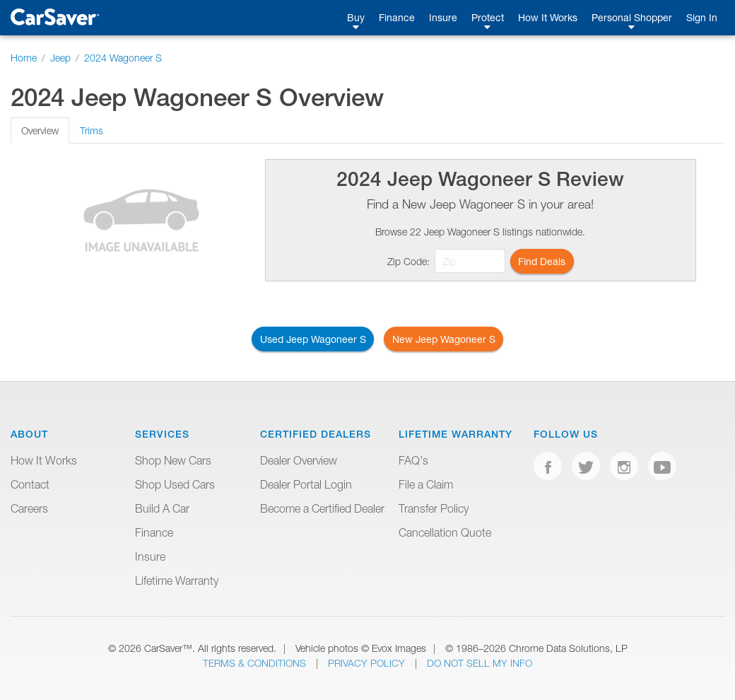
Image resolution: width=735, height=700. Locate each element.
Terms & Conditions (256, 663)
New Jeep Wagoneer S (444, 339)
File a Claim (426, 484)
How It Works (548, 17)
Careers (29, 508)
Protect (488, 17)
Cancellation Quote (445, 532)
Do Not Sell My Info (480, 663)
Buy (356, 17)
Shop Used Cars (175, 484)
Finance (397, 17)
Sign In (702, 17)
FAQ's (413, 460)
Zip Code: (408, 261)
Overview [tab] (40, 130)
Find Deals (542, 261)
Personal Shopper (632, 17)
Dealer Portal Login (306, 484)
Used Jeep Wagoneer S (313, 339)
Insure (443, 17)
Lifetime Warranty (177, 581)
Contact (30, 484)
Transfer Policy (434, 508)
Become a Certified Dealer (322, 508)
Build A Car (162, 508)
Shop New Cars (173, 460)
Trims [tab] (92, 130)
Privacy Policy (368, 663)
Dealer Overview (299, 460)
